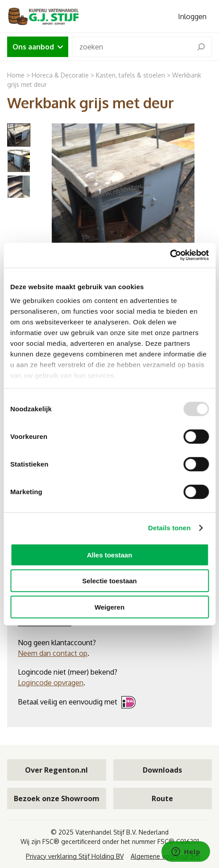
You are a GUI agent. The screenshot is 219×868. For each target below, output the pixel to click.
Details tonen (169, 528)
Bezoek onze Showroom (57, 798)
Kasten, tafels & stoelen (130, 75)
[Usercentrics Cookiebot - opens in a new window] (170, 255)
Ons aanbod (38, 47)
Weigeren (109, 607)
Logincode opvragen (51, 683)
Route (162, 798)
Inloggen (192, 16)
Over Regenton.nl (56, 770)
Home (16, 75)
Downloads (162, 770)
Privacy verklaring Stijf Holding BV (75, 856)
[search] (201, 47)
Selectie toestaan (109, 581)
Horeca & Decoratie (60, 75)
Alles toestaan (110, 555)
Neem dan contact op (53, 653)
